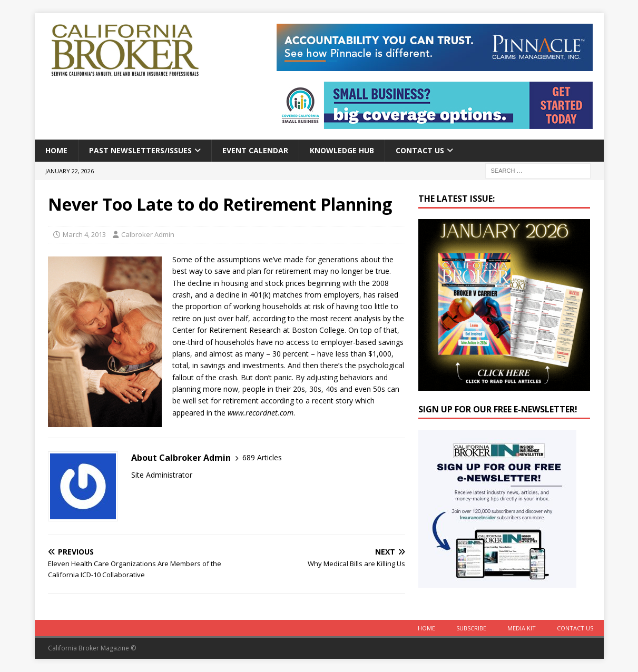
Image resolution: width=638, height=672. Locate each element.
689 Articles (262, 457)
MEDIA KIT (522, 628)
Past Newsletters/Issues (140, 150)
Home (56, 150)
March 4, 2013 (84, 234)
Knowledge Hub (342, 150)
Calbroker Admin (148, 234)
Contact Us (420, 150)
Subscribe (471, 628)
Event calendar (255, 150)
